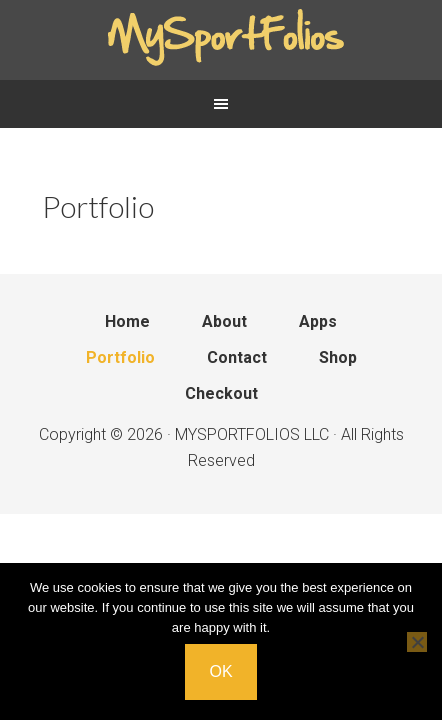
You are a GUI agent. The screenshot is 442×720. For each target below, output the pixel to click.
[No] (417, 642)
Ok (220, 671)
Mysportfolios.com (221, 40)
